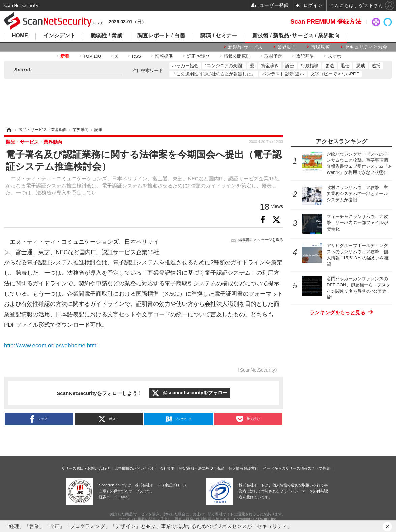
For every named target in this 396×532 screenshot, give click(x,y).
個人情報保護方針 (244, 468)
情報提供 (164, 56)
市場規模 (320, 47)
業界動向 (287, 47)
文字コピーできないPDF (335, 74)
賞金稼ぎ (270, 66)
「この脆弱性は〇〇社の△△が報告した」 (214, 74)
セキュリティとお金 (366, 47)
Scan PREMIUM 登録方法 (326, 22)
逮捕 (376, 66)
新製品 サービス (245, 47)
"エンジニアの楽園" (224, 66)
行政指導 (310, 66)
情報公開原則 (237, 56)
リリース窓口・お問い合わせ (86, 468)
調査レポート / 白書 (161, 36)
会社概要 (167, 468)
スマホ (334, 56)
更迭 (330, 66)
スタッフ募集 (319, 468)
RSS (136, 56)
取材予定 (273, 56)
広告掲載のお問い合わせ (135, 468)
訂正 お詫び (199, 56)
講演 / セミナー (219, 36)
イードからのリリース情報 (285, 468)
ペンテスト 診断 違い (283, 74)
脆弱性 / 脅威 (106, 36)
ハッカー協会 (185, 66)
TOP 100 (92, 56)
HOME (20, 36)
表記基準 (305, 56)
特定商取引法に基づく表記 (202, 468)
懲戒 (361, 66)
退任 (345, 66)
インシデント (59, 36)
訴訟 (290, 66)
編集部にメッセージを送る (261, 240)
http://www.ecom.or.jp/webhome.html (51, 345)
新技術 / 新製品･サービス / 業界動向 (296, 36)
